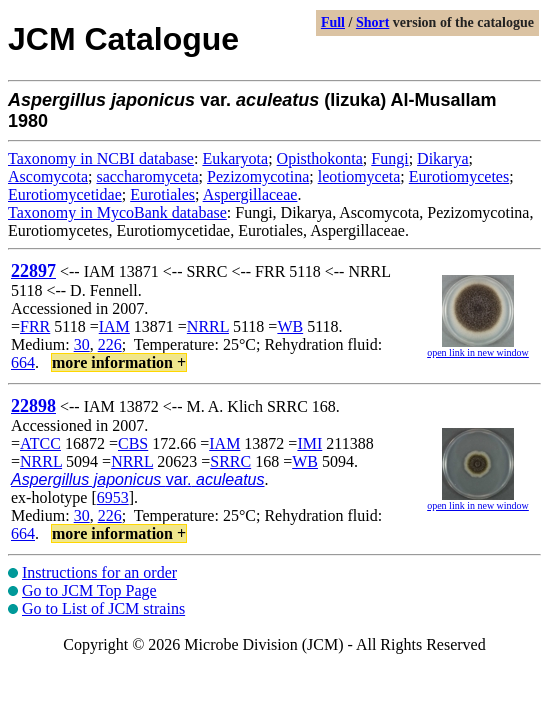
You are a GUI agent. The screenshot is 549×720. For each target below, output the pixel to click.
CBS (133, 443)
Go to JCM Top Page (89, 590)
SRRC (230, 461)
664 (23, 362)
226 (110, 344)
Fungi (389, 158)
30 (82, 344)
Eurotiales (162, 194)
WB (290, 326)
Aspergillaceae (250, 194)
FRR (35, 326)
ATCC (40, 443)
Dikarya (443, 158)
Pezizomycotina (258, 176)
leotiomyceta (359, 176)
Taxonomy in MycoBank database (117, 212)
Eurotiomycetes (459, 176)
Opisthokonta (320, 158)
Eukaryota (235, 158)
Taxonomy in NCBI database (101, 158)
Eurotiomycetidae (65, 194)
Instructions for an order (99, 572)
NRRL (208, 326)
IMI (309, 443)
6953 (113, 497)
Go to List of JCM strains (103, 608)
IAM (114, 326)
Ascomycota (48, 176)
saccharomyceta (147, 176)
